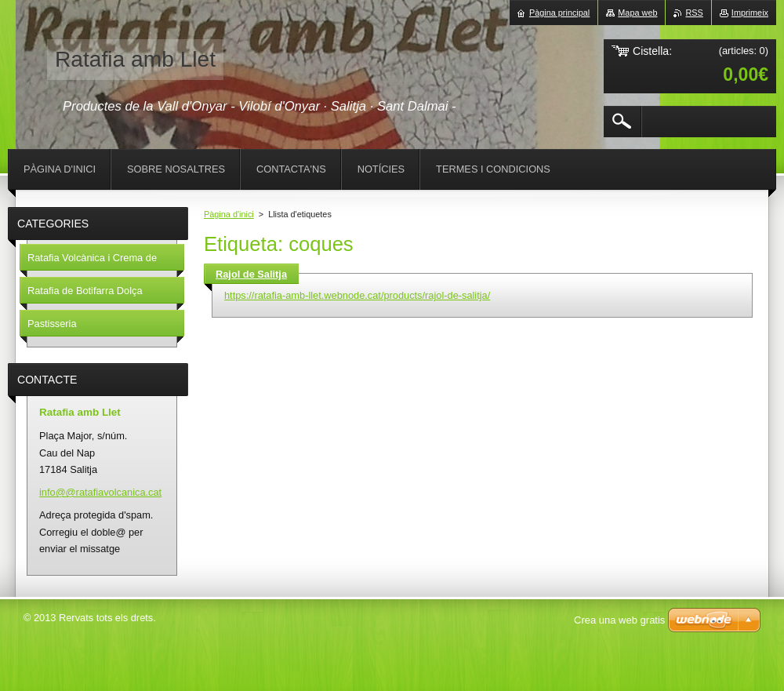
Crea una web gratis (619, 620)
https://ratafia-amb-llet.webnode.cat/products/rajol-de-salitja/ (357, 295)
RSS (694, 13)
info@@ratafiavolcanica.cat (100, 492)
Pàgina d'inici (229, 214)
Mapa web (637, 13)
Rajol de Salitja (251, 274)
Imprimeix (750, 13)
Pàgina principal (559, 13)
